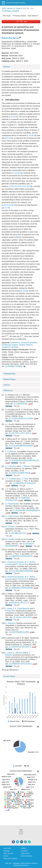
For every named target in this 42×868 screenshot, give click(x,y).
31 (28, 186)
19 (14, 117)
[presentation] (7, 336)
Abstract (7, 67)
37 (15, 205)
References (8, 390)
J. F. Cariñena (11, 479)
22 (23, 186)
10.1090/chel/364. (23, 404)
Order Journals (8, 853)
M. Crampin (10, 527)
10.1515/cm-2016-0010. (25, 617)
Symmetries (15, 343)
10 (15, 186)
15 (3, 208)
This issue (7, 16)
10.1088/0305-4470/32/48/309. (24, 588)
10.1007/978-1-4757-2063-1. (23, 433)
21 (25, 186)
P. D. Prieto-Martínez (21, 608)
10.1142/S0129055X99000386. (24, 571)
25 (18, 173)
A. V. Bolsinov (11, 452)
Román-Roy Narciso (11, 38)
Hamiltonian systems (10, 345)
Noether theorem (26, 345)
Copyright (6, 851)
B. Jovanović (10, 623)
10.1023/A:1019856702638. (22, 473)
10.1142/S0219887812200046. (24, 446)
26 (32, 135)
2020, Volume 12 (8, 8)
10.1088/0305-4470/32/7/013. (23, 664)
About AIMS (7, 848)
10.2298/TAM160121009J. (22, 632)
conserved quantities (29, 343)
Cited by (7, 385)
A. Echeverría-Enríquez (15, 562)
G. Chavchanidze (12, 504)
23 (10, 205)
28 (16, 117)
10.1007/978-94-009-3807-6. (23, 647)
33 (30, 186)
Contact (6, 856)
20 (20, 186)
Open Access (25, 853)
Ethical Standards (27, 856)
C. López (9, 653)
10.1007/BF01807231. (20, 533)
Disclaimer (24, 851)
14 (7, 138)
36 (12, 205)
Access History (9, 676)
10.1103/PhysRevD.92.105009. (24, 418)
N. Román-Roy (22, 564)
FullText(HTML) (9, 374)
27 (10, 138)
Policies (24, 848)
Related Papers (10, 379)
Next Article (33, 16)
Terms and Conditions (10, 858)
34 (8, 208)
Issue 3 (19, 8)
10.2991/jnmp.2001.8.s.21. (22, 603)
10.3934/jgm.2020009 (10, 11)
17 (6, 208)
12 (18, 186)
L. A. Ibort (24, 479)
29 (35, 135)
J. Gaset (9, 608)
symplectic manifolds (10, 347)
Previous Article (19, 16)
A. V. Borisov (25, 466)
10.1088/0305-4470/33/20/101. (24, 556)
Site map (8, 863)
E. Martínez (18, 653)
